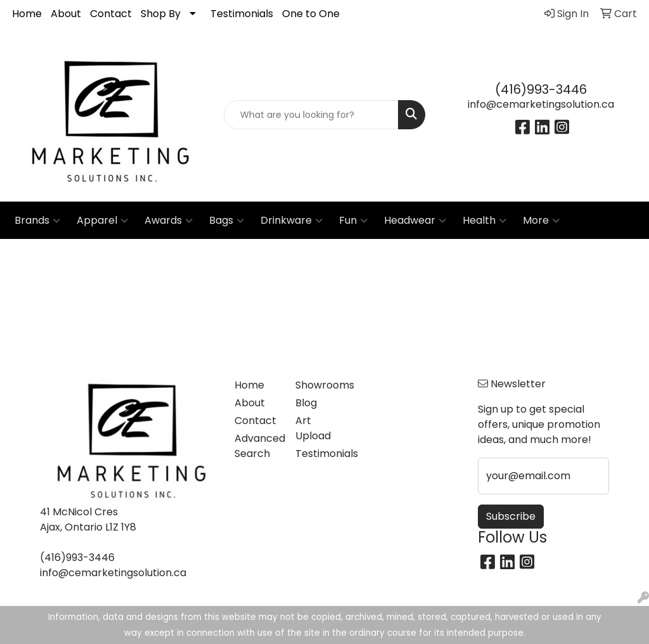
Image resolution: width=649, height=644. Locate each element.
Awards (169, 221)
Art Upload (313, 428)
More (541, 221)
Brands (37, 221)
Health (485, 221)
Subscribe (511, 516)
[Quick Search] (311, 115)
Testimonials (242, 14)
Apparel (102, 221)
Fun (353, 221)
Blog (306, 403)
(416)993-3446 (541, 89)
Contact (111, 14)
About (66, 14)
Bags (227, 221)
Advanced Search (257, 446)
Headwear (415, 221)
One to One (311, 14)
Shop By (161, 14)
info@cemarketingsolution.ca (541, 104)
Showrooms (318, 385)
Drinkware (292, 221)
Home (27, 14)
